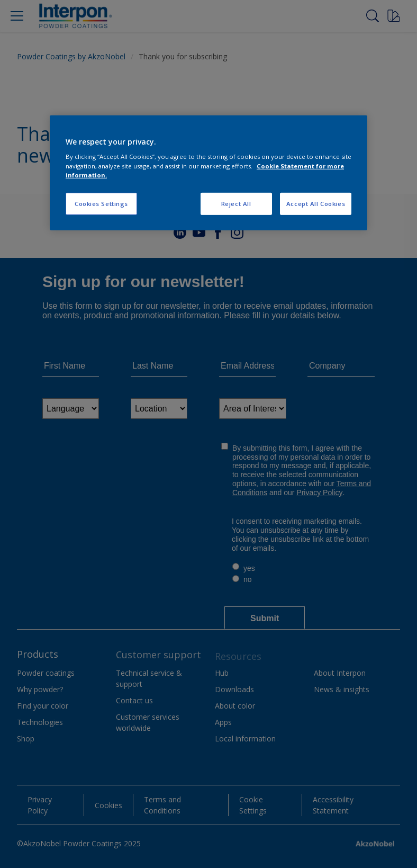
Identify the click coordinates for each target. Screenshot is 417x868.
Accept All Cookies (316, 203)
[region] (208, 173)
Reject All (236, 203)
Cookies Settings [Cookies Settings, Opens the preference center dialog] (101, 203)
